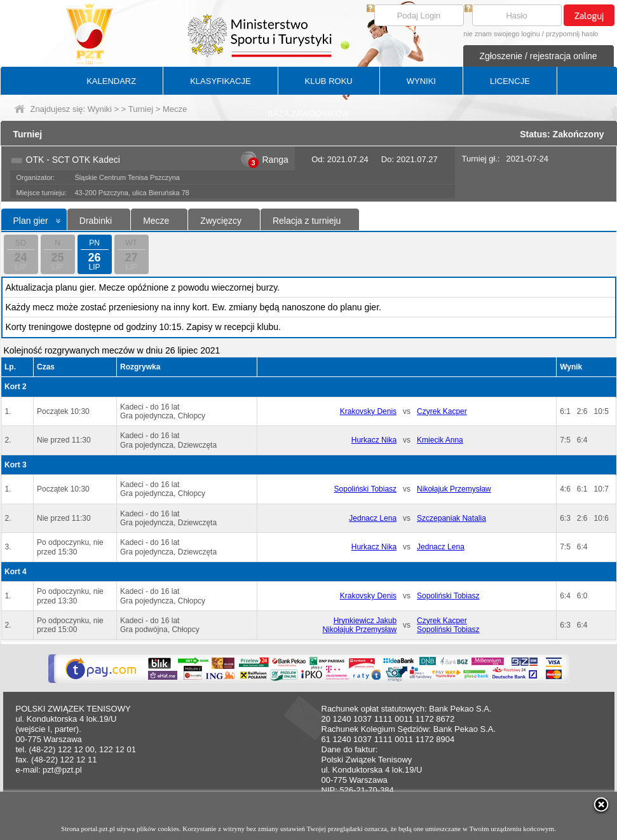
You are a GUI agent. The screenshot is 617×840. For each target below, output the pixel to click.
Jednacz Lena (373, 518)
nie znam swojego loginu (501, 34)
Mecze (156, 221)
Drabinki (96, 221)
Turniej (141, 109)
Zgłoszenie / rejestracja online (538, 56)
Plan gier (31, 221)
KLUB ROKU (329, 81)
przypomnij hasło (572, 34)
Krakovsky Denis (368, 411)
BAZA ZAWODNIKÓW (308, 114)
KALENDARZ (111, 81)
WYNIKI (421, 81)
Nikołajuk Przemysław (454, 489)
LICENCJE (510, 81)
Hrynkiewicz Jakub (365, 621)
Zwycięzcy (221, 221)
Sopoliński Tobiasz (366, 489)
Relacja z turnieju (307, 221)
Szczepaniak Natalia (451, 518)
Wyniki (100, 109)
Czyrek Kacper (442, 411)
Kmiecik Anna (440, 440)
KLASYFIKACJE (220, 81)
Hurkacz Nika (374, 440)
